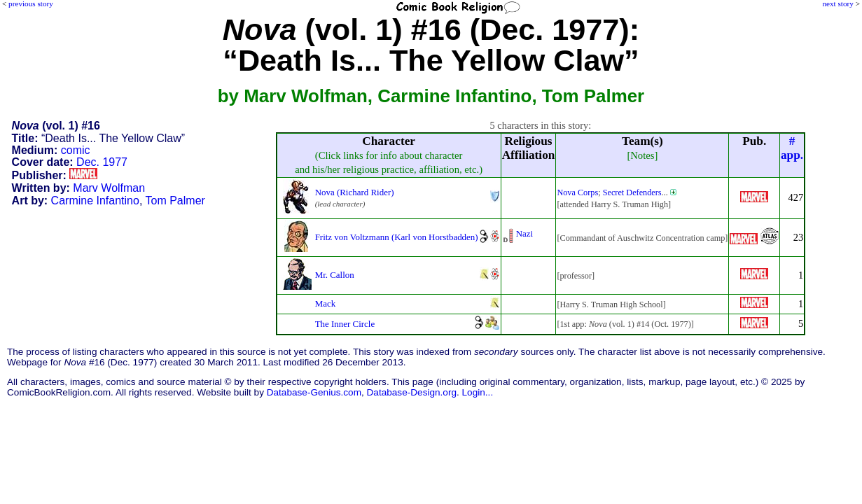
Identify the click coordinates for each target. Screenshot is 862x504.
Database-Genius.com (314, 392)
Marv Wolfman (109, 188)
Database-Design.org (412, 392)
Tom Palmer (175, 201)
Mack (326, 303)
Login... (478, 392)
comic (76, 150)
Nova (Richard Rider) (355, 192)
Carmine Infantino (95, 201)
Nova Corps (577, 192)
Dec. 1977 (102, 162)
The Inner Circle (345, 324)
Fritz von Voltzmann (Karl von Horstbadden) (397, 237)
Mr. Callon (335, 275)
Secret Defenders (632, 192)
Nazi (524, 233)
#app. (792, 148)
